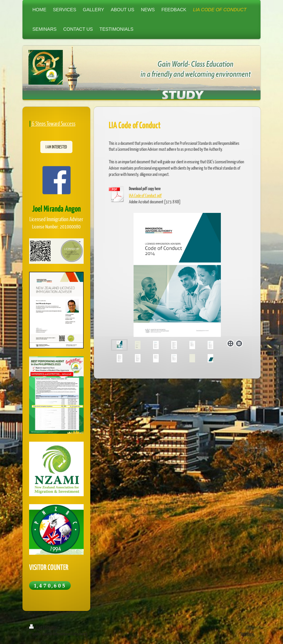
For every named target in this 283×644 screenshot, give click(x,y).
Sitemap (51, 627)
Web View (247, 634)
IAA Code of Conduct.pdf (145, 195)
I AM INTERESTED (56, 147)
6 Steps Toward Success (54, 123)
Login (250, 627)
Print (36, 627)
